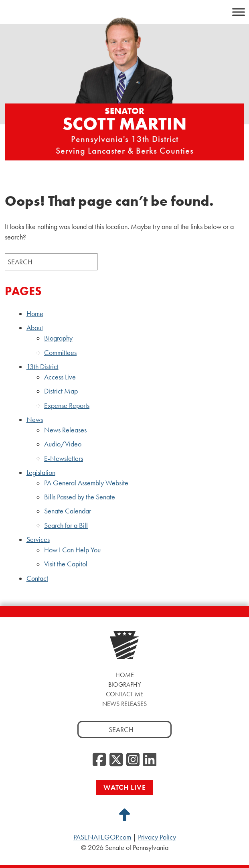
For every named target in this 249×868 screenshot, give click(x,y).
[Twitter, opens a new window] (116, 760)
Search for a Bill (66, 525)
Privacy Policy (157, 837)
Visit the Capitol (66, 564)
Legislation (41, 473)
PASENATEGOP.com (102, 837)
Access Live (60, 377)
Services (38, 539)
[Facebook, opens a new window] (99, 760)
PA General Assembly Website (86, 483)
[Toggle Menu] (239, 12)
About (35, 328)
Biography (58, 338)
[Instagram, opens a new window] (133, 760)
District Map (61, 391)
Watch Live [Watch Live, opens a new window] (125, 787)
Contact (37, 578)
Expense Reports (67, 406)
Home (35, 314)
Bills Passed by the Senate (80, 497)
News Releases (65, 430)
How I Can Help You (72, 550)
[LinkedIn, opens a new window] (150, 760)
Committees (60, 353)
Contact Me (125, 694)
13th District (43, 367)
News (35, 420)
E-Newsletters (64, 458)
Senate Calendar (68, 511)
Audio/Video (63, 444)
